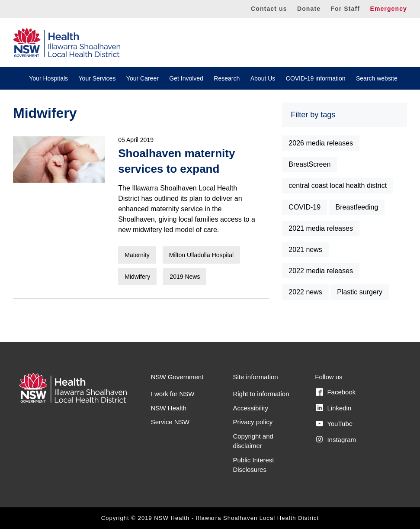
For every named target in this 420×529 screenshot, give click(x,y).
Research (227, 78)
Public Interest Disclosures (253, 465)
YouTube (334, 424)
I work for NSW (173, 394)
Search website (377, 78)
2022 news (305, 292)
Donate (309, 9)
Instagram (336, 439)
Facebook (336, 392)
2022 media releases (321, 271)
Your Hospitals (48, 78)
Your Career (143, 78)
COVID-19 (305, 207)
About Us (263, 78)
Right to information (261, 394)
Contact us (269, 9)
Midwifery (137, 277)
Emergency (388, 9)
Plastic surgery (360, 292)
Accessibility (250, 408)
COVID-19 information (316, 78)
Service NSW (170, 422)
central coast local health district (338, 185)
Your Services (97, 78)
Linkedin (333, 408)
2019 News (185, 277)
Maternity (137, 255)
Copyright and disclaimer (253, 441)
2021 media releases (321, 228)
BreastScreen (309, 164)
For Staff (345, 9)
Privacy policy (253, 422)
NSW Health (169, 408)
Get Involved (186, 78)
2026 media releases (321, 143)
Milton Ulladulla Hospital (201, 255)
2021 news (305, 250)
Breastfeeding (357, 207)
